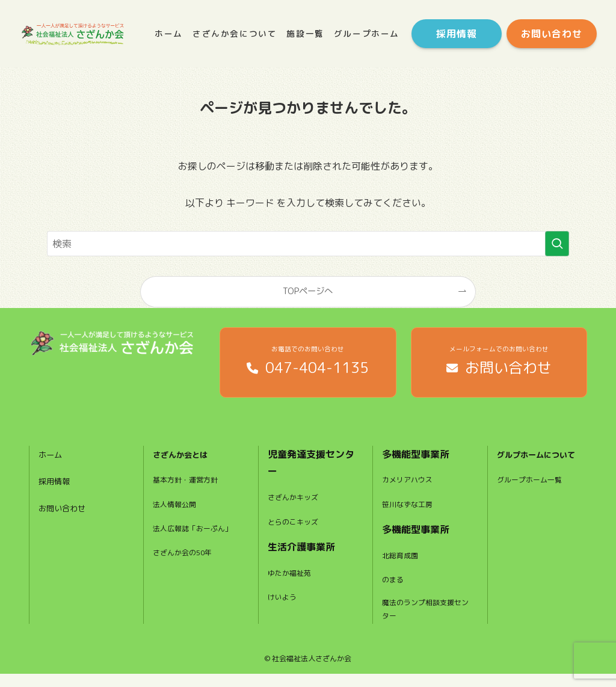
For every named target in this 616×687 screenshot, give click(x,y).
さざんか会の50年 (188, 578)
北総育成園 (403, 564)
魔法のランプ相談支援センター (424, 621)
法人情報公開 (178, 513)
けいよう (285, 606)
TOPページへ (308, 291)
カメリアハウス (411, 489)
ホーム (53, 463)
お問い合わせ (67, 517)
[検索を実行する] (557, 244)
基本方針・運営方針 (191, 489)
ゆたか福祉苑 (293, 582)
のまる (395, 589)
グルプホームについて (540, 472)
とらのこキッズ (297, 531)
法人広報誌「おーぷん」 (191, 546)
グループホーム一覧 (535, 507)
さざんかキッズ (297, 507)
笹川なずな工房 (411, 513)
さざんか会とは (186, 463)
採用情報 (58, 490)
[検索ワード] (308, 244)
